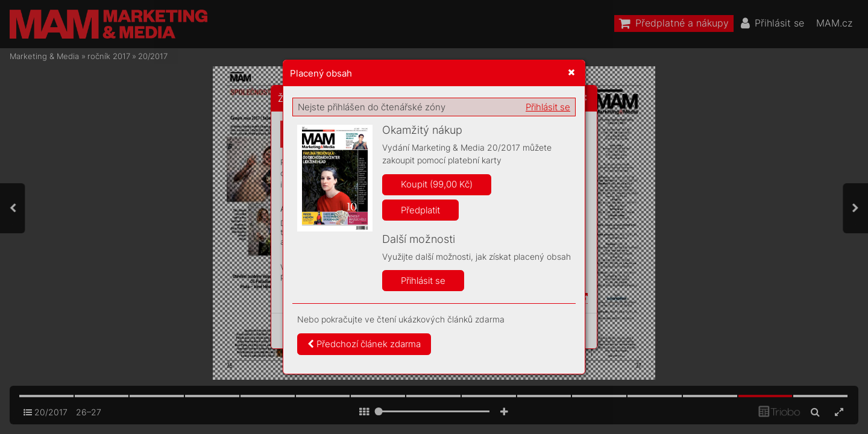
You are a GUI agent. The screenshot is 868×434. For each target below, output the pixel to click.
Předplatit (420, 210)
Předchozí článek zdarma (364, 344)
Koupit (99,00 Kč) (437, 184)
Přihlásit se (548, 107)
